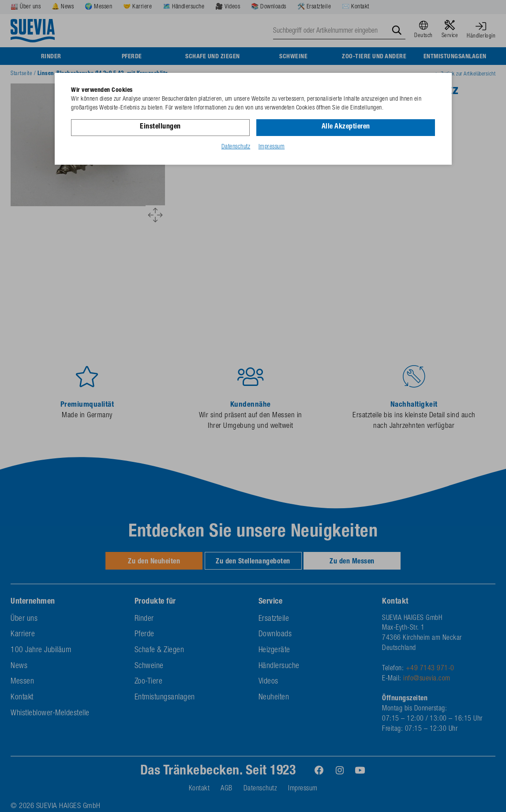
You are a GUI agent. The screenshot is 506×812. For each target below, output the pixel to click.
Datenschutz (236, 147)
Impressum (272, 147)
